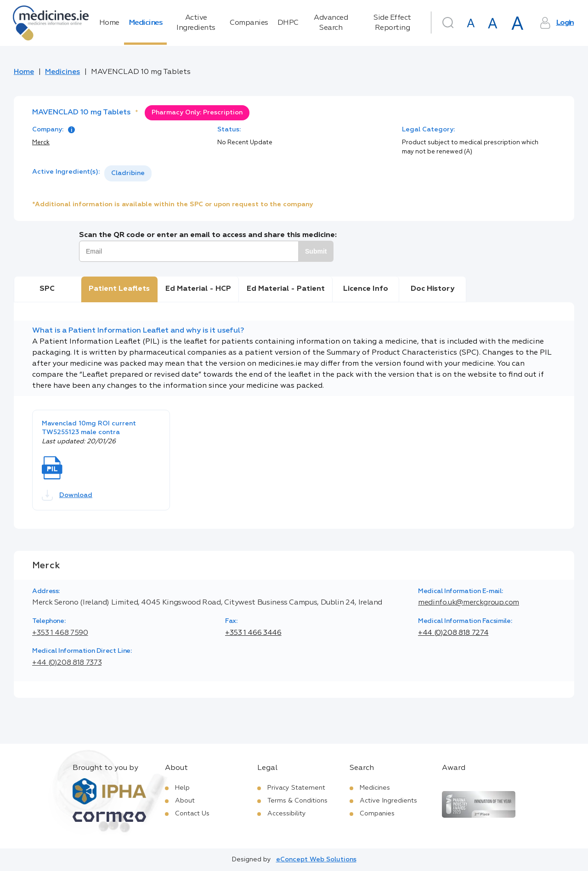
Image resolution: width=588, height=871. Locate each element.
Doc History (433, 289)
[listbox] (128, 173)
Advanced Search (331, 23)
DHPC (288, 23)
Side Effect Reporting (392, 23)
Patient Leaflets (119, 289)
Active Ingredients (196, 23)
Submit (316, 251)
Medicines (146, 23)
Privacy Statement (296, 788)
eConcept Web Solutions (316, 860)
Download (67, 495)
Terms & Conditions (297, 801)
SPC (47, 289)
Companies (249, 23)
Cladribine (128, 173)
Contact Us (192, 814)
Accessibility (287, 814)
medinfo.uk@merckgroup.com (469, 603)
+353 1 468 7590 (60, 633)
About (185, 801)
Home (109, 23)
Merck (41, 143)
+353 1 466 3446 (253, 633)
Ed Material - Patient (286, 289)
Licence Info (366, 289)
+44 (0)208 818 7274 (453, 633)
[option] (128, 173)
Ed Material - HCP (198, 289)
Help (182, 788)
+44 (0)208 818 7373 (67, 663)
